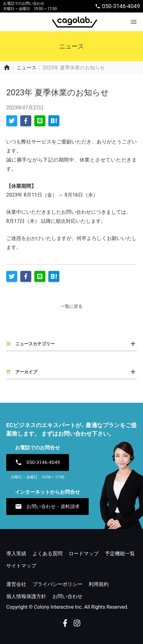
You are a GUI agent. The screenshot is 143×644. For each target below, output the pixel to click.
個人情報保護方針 (26, 596)
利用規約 (99, 584)
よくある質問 (47, 554)
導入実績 (16, 554)
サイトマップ (21, 566)
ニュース (27, 68)
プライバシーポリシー (57, 584)
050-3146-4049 (117, 6)
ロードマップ (84, 554)
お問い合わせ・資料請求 (47, 507)
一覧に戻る (71, 306)
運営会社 (16, 584)
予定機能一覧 (120, 554)
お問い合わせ (67, 596)
